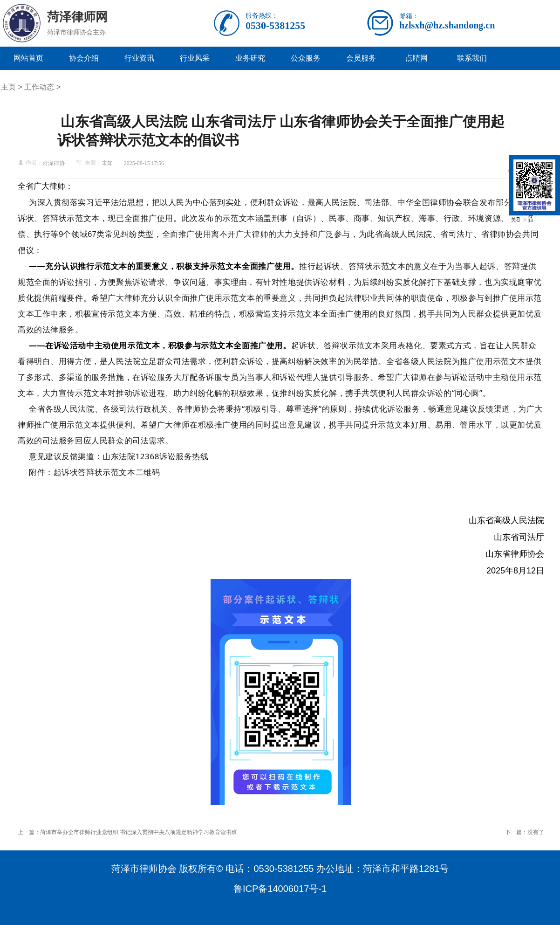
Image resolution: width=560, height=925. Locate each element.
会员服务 (361, 58)
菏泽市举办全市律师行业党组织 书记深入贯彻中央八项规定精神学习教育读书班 (139, 832)
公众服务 (306, 58)
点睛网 (417, 58)
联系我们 (472, 58)
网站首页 (28, 58)
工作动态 (39, 87)
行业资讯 (139, 58)
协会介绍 (84, 58)
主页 (8, 87)
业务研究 (250, 58)
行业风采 (195, 58)
